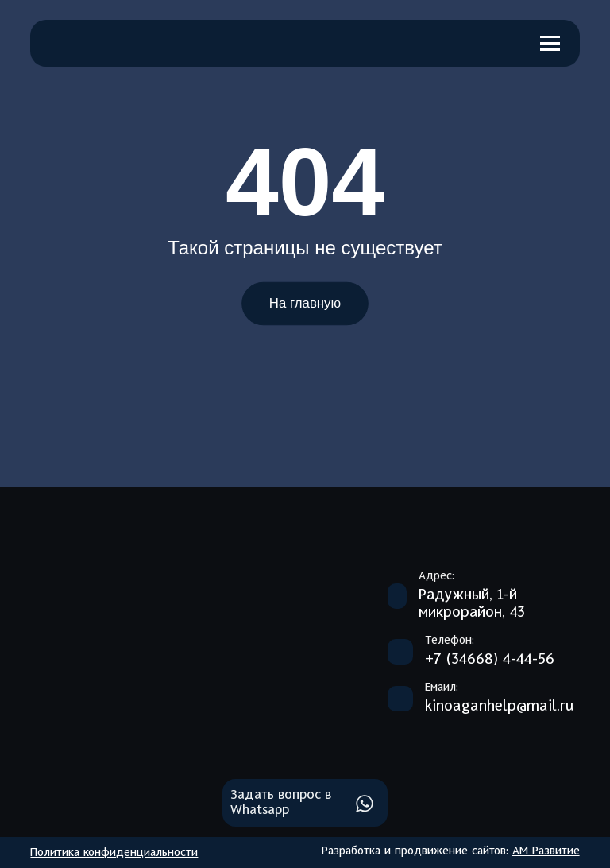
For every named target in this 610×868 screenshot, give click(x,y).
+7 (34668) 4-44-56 (490, 660)
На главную (305, 304)
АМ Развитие (546, 851)
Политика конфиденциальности (114, 853)
